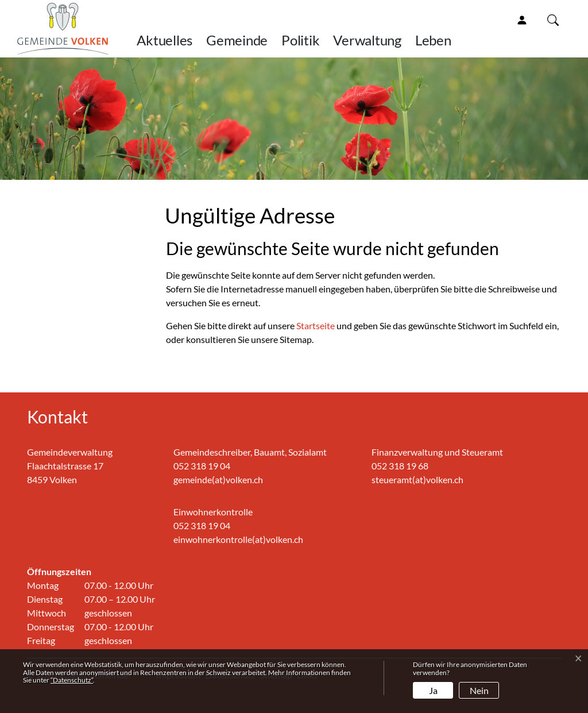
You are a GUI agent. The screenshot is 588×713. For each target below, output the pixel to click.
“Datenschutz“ (72, 680)
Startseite (316, 325)
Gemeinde (237, 40)
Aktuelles (165, 40)
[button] (555, 20)
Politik (300, 40)
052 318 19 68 (400, 466)
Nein (479, 690)
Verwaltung (367, 40)
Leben (433, 40)
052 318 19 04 (202, 466)
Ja (433, 690)
